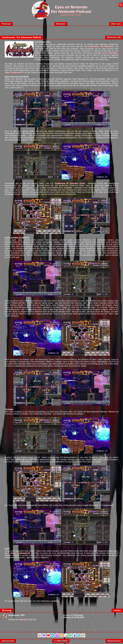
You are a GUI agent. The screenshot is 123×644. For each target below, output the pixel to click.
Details (117, 610)
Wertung (7, 610)
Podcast (6, 24)
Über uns (116, 24)
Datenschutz (114, 641)
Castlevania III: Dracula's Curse (70, 183)
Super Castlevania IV (14, 72)
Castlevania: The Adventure (101, 46)
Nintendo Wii (114, 37)
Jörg (21, 620)
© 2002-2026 (61, 641)
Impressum (8, 641)
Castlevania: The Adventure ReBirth (22, 37)
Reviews (61, 24)
